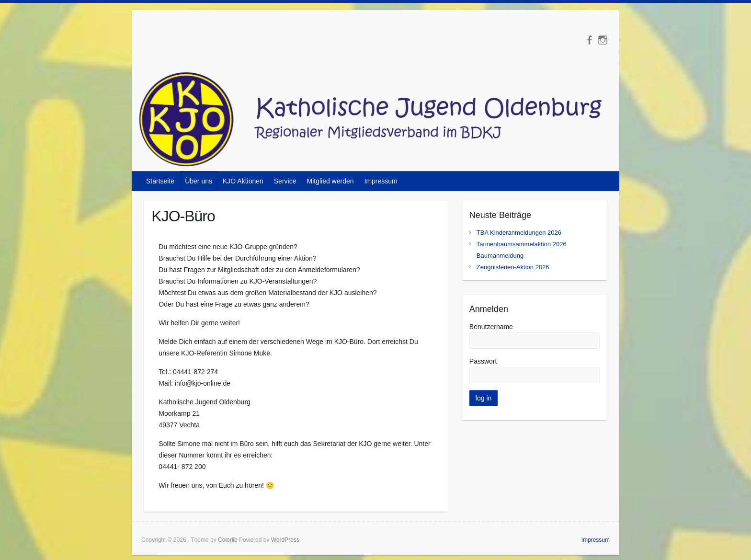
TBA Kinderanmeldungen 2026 (519, 233)
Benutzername (491, 327)
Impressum (381, 181)
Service (285, 181)
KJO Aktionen (243, 181)
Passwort (483, 361)
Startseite (160, 181)
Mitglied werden (330, 181)
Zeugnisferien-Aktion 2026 (513, 267)
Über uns (199, 181)
